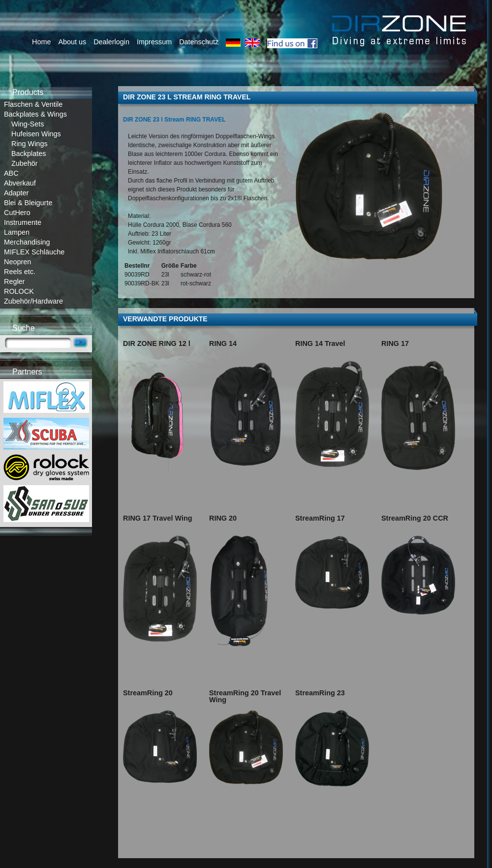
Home (41, 42)
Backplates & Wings (35, 114)
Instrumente (23, 222)
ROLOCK (19, 291)
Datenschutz (199, 42)
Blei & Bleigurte (28, 203)
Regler (14, 281)
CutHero (17, 213)
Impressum (154, 42)
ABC (11, 173)
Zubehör (25, 163)
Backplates (29, 154)
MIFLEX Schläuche (34, 252)
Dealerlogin (111, 42)
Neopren (17, 262)
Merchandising (27, 242)
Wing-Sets (28, 124)
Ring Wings (30, 144)
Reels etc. (20, 272)
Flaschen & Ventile (33, 104)
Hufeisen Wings (36, 134)
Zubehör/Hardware (33, 301)
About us (72, 42)
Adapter (16, 193)
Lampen (17, 232)
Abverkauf (20, 183)
